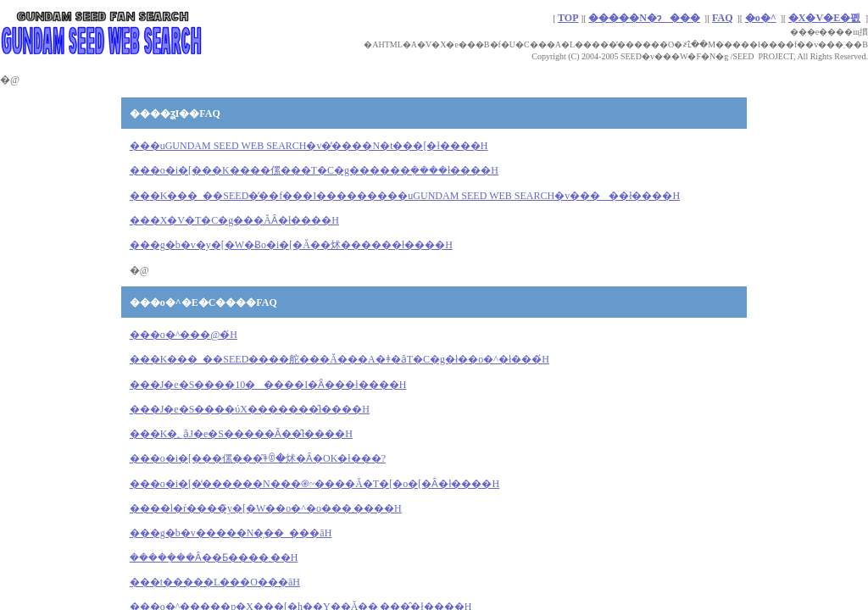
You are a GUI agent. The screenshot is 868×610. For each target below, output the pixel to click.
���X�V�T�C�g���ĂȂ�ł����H (234, 220)
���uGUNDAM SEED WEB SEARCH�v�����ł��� (405, 196)
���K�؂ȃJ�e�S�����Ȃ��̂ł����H (241, 434)
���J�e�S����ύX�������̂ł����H (250, 409)
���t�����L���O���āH (215, 582)
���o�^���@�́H (184, 335)
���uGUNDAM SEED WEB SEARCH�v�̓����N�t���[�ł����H (309, 146)
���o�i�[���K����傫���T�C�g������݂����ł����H (314, 170)
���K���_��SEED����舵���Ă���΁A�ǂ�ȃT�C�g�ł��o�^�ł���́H (339, 359)
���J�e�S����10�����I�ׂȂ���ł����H (268, 385)
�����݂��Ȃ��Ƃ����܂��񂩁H (214, 557)
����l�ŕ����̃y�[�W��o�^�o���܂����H (266, 508)
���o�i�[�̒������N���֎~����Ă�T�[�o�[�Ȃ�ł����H (314, 484)
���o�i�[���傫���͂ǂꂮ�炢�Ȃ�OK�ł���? (258, 458)
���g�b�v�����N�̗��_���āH (231, 533)
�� (291, 245)
